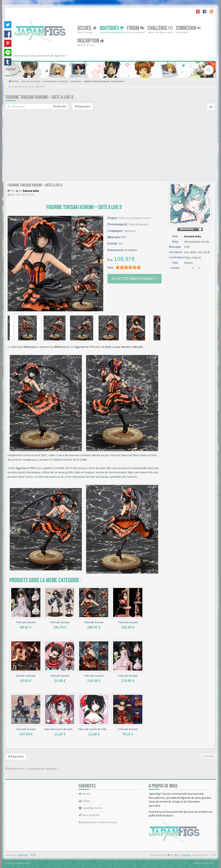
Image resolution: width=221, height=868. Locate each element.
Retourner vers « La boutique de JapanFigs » (32, 769)
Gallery (84, 801)
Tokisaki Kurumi (138, 224)
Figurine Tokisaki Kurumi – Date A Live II (104, 81)
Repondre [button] (82, 106)
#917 (13, 191)
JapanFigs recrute (91, 808)
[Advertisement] (110, 149)
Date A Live (126, 218)
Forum (136, 28)
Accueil (87, 28)
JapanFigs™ (23, 855)
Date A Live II (143, 218)
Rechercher (60, 106)
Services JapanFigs (31, 81)
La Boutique (76, 81)
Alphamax (130, 231)
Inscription (91, 41)
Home (15, 81)
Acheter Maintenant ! (135, 278)
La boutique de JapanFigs (55, 81)
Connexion (188, 28)
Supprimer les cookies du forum (98, 822)
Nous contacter (89, 815)
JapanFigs (186, 855)
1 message (208, 756)
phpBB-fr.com (23, 863)
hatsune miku (31, 191)
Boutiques (112, 28)
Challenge (160, 28)
